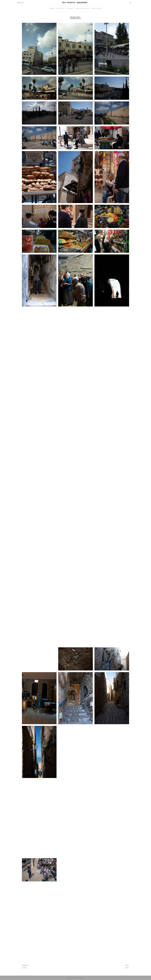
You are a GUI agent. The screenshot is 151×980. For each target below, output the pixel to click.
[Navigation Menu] (20, 3)
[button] (130, 3)
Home (52, 9)
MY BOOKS (70, 9)
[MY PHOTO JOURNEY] (75, 3)
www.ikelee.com (83, 9)
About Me (60, 9)
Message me (97, 9)
